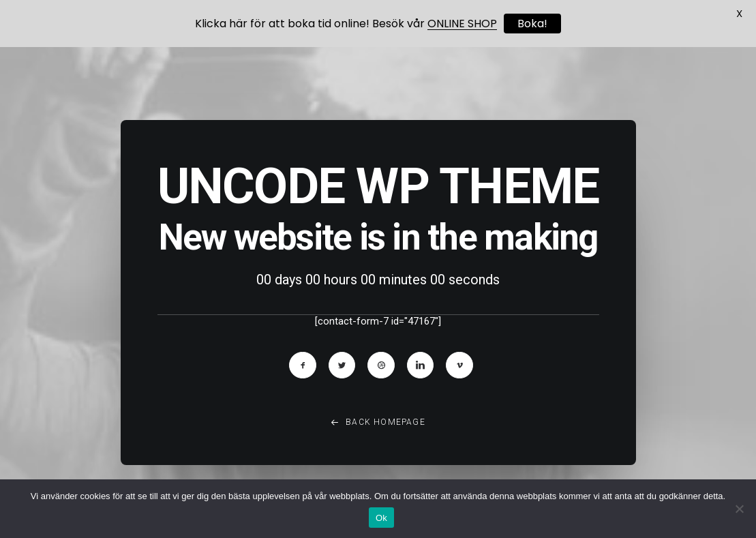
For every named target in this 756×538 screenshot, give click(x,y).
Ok (381, 518)
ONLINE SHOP (462, 24)
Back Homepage (378, 425)
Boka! (532, 24)
